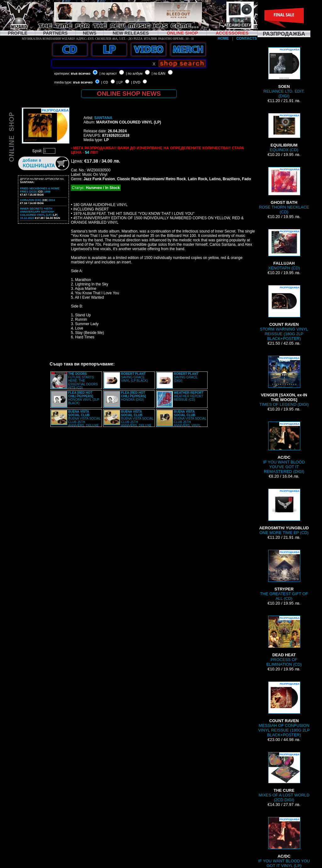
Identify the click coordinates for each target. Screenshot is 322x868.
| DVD (136, 82)
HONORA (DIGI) (133, 396)
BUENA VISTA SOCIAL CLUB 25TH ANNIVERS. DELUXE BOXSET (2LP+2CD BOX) (76, 420)
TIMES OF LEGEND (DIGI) (284, 381)
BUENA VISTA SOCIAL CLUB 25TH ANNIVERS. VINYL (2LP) (181, 420)
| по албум (134, 73)
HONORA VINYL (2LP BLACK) (84, 398)
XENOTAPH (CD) (284, 250)
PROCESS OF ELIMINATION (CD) (284, 641)
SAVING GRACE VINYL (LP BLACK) (135, 377)
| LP (120, 82)
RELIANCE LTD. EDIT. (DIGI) (284, 73)
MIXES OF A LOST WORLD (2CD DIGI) (284, 777)
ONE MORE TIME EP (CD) (284, 512)
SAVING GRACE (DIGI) (186, 377)
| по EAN (158, 73)
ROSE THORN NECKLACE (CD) (284, 191)
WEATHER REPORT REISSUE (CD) (189, 396)
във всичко (80, 73)
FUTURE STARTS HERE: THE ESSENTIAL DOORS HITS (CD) (83, 381)
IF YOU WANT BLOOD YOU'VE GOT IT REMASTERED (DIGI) (284, 448)
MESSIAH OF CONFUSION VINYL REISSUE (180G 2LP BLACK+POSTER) (284, 709)
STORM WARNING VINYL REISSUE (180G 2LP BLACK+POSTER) (284, 313)
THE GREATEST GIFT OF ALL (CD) (284, 575)
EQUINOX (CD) (284, 133)
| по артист (108, 73)
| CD (105, 82)
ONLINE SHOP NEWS (129, 94)
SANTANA (103, 118)
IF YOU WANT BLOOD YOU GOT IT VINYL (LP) (284, 842)
